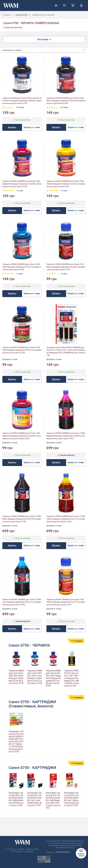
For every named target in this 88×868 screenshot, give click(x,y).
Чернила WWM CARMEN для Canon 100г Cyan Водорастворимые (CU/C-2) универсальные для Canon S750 (22, 350)
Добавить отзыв (10, 359)
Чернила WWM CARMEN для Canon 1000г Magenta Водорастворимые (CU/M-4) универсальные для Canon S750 (66, 436)
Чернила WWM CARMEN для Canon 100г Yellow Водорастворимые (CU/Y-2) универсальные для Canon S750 (66, 602)
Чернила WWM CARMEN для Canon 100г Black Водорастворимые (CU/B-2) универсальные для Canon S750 (66, 267)
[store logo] (11, 6)
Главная (7, 15)
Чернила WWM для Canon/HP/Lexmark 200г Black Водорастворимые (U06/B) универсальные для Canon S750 (22, 101)
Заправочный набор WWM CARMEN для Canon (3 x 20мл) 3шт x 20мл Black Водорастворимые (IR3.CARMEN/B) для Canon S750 (66, 351)
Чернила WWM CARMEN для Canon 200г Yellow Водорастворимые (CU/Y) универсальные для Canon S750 (66, 184)
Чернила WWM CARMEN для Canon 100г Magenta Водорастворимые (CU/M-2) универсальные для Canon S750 (22, 436)
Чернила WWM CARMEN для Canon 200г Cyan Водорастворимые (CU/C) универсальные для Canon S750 (22, 267)
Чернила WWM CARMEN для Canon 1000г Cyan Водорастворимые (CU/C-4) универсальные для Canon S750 (22, 602)
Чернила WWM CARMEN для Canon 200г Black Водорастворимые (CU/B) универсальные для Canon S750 (66, 101)
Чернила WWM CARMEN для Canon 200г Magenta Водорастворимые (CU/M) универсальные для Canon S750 (22, 184)
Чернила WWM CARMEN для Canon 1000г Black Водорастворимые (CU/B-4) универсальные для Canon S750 (22, 519)
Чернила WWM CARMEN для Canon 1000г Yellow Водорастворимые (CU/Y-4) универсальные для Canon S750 (66, 519)
